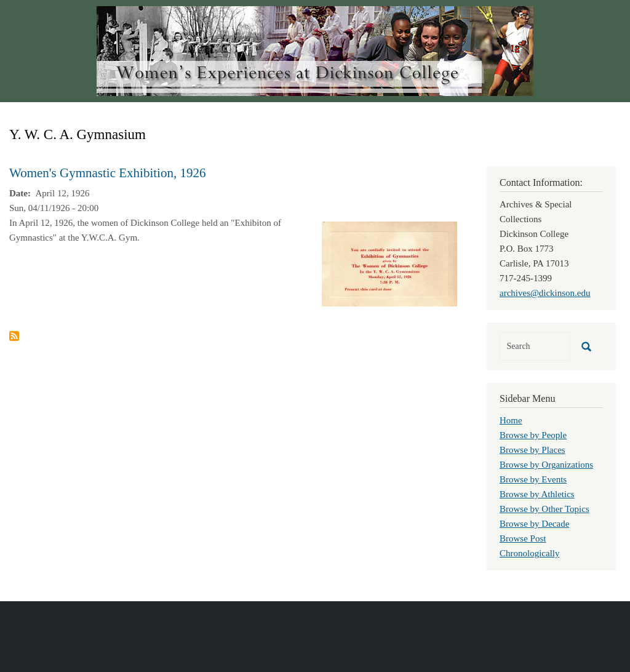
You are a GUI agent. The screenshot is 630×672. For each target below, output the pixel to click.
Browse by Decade (534, 524)
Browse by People (533, 435)
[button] (389, 263)
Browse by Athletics (537, 494)
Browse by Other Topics (544, 509)
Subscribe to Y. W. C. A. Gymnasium (14, 336)
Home (511, 420)
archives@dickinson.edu (545, 293)
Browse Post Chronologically (530, 546)
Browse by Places (532, 450)
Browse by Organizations (546, 465)
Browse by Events (533, 479)
